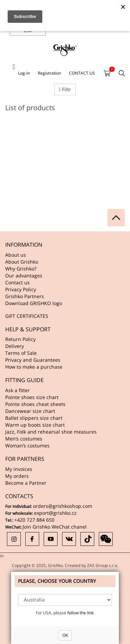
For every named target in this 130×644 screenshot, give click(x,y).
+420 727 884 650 (34, 520)
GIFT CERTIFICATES (27, 316)
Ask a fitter (18, 390)
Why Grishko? (21, 269)
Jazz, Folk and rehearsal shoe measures (51, 432)
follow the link (80, 613)
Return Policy (20, 339)
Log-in (24, 73)
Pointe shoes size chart (32, 397)
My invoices (19, 469)
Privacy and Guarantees (33, 360)
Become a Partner (26, 483)
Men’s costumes (24, 439)
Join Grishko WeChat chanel (55, 527)
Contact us (18, 282)
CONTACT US (82, 73)
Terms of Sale (21, 353)
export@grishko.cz (55, 513)
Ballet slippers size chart (34, 418)
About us (16, 255)
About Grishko (22, 262)
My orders (17, 476)
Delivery (15, 346)
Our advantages (24, 276)
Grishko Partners (25, 296)
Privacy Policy (21, 289)
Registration (49, 73)
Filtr (65, 89)
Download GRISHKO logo (34, 303)
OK (65, 635)
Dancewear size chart (30, 411)
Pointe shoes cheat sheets (35, 404)
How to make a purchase (34, 367)
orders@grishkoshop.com (63, 506)
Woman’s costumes (27, 446)
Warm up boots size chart (35, 425)
